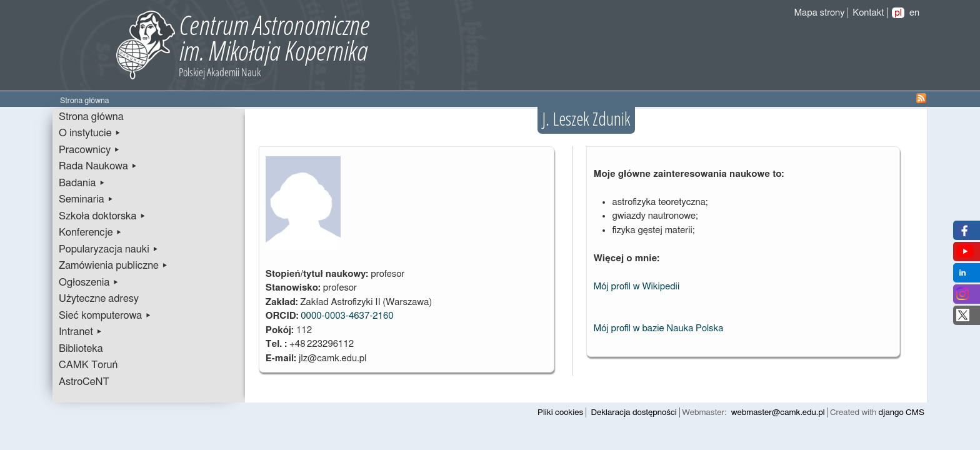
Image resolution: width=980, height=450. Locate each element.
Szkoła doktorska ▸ (102, 216)
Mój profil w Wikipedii (636, 287)
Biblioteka (81, 349)
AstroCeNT (84, 382)
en (914, 13)
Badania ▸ (82, 183)
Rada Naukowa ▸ (98, 166)
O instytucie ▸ (90, 133)
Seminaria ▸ (86, 199)
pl (898, 13)
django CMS (902, 412)
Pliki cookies (560, 412)
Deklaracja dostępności (634, 412)
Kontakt (868, 13)
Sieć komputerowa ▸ (105, 316)
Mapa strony (819, 13)
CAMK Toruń (88, 365)
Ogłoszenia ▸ (89, 282)
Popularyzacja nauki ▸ (109, 249)
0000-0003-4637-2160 (347, 316)
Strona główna (91, 117)
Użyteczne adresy (99, 299)
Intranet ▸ (81, 332)
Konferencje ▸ (91, 232)
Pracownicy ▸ (89, 150)
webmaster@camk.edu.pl (778, 412)
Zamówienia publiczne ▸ (113, 266)
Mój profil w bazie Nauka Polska (658, 328)
